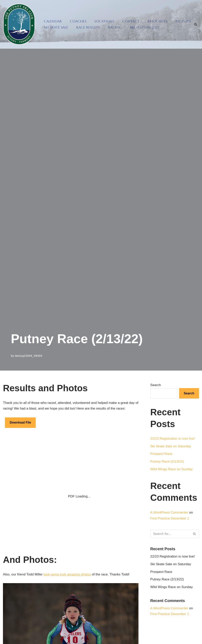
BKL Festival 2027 (145, 27)
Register (183, 21)
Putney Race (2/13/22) (167, 461)
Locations (104, 21)
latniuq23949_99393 (29, 356)
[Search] (196, 24)
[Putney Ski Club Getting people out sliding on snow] (20, 24)
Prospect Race (161, 454)
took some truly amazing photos (67, 574)
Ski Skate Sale (56, 27)
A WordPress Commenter (169, 513)
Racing (115, 27)
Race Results (88, 27)
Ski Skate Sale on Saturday (171, 446)
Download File (20, 422)
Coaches (78, 21)
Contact (131, 21)
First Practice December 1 (170, 518)
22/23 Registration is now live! (173, 439)
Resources (157, 21)
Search (156, 385)
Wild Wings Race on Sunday (172, 469)
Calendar (53, 21)
